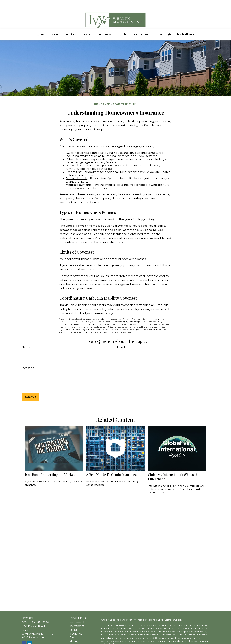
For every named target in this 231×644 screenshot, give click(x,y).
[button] (40, 25)
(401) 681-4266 (40, 613)
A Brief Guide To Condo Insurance (111, 465)
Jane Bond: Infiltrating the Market (50, 465)
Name (26, 337)
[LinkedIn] (29, 633)
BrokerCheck (174, 610)
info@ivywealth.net (34, 628)
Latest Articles (78, 639)
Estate (74, 620)
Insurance (76, 624)
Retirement (77, 612)
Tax (72, 628)
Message (28, 358)
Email (121, 337)
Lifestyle (75, 636)
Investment (77, 616)
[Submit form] (30, 387)
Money (74, 632)
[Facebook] (24, 633)
